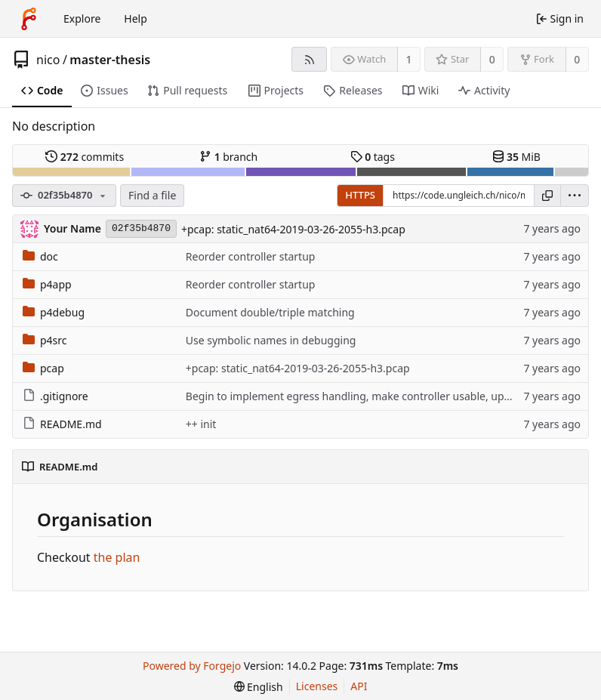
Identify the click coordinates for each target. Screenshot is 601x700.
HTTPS (360, 195)
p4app (47, 284)
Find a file (152, 195)
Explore (82, 19)
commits (85, 157)
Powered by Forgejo (192, 666)
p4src (45, 340)
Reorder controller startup (251, 256)
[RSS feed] (309, 59)
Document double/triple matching (270, 312)
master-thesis (110, 60)
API (359, 686)
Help (136, 19)
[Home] (29, 19)
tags (373, 157)
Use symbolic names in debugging (271, 340)
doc (40, 256)
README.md (62, 424)
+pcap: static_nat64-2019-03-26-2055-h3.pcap (293, 229)
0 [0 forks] (577, 59)
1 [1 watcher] (409, 59)
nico (48, 60)
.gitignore (55, 396)
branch (228, 157)
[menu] (575, 196)
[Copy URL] (547, 196)
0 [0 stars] (492, 59)
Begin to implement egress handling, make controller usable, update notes (371, 396)
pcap (43, 368)
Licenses (317, 686)
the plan (117, 557)
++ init (201, 424)
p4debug (54, 312)
